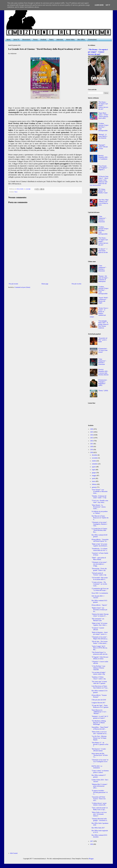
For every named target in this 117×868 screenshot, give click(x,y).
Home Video (70, 40)
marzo (94, 481)
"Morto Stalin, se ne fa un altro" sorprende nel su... (100, 733)
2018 (92, 452)
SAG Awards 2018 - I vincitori (98, 597)
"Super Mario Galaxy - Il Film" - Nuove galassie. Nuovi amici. (103, 116)
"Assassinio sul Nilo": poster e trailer (103, 340)
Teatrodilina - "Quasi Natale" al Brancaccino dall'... (100, 728)
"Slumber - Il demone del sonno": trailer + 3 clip (99, 497)
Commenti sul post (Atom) (22, 287)
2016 (92, 844)
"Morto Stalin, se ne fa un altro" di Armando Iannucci (99, 814)
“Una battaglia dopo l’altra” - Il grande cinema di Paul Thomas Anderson (103, 324)
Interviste (60, 40)
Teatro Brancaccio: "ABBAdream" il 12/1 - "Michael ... (99, 712)
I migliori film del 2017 (98, 703)
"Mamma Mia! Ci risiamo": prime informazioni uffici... (100, 786)
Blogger (91, 859)
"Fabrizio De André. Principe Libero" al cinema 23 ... (100, 615)
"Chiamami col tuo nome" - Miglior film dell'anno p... (100, 638)
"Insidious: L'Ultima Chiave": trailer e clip (99, 678)
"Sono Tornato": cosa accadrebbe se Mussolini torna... (100, 491)
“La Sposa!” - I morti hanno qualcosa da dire (103, 251)
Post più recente (13, 284)
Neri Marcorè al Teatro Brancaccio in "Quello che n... (100, 518)
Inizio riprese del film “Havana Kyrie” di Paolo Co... (100, 755)
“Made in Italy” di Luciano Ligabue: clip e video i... (100, 624)
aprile (94, 478)
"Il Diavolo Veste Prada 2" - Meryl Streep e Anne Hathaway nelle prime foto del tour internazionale (99, 181)
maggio (94, 476)
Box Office (81, 40)
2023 (92, 438)
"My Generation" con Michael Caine (98, 620)
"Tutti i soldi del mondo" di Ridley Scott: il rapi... (100, 809)
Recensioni (26, 40)
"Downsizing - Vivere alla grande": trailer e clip (99, 569)
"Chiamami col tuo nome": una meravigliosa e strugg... (99, 564)
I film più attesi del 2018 (99, 700)
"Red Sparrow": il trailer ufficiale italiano (99, 750)
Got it (108, 5)
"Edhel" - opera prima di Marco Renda (99, 559)
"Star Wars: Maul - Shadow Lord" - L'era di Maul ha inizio (103, 202)
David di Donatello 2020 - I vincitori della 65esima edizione (103, 372)
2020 (92, 447)
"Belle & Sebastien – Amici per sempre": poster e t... (100, 633)
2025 (92, 432)
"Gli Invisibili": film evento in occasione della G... (100, 579)
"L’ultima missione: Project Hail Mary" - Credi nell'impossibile (103, 127)
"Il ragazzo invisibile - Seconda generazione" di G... (100, 792)
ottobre (94, 461)
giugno (94, 473)
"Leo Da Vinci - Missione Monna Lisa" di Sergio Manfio (99, 738)
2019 (92, 450)
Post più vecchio (76, 284)
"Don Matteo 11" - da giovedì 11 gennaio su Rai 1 (100, 744)
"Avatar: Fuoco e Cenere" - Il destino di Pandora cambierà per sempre (99, 312)
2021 (92, 444)
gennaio (94, 487)
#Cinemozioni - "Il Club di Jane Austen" (103, 350)
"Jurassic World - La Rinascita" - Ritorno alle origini (103, 300)
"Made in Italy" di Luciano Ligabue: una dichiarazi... (100, 545)
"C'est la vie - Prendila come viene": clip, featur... (100, 501)
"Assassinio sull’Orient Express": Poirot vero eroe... (99, 799)
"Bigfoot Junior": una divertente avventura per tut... (99, 610)
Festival (43, 40)
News (9, 40)
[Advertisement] (45, 265)
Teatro (51, 40)
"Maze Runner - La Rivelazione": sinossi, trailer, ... (99, 507)
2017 (92, 841)
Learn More (99, 5)
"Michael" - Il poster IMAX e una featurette (103, 136)
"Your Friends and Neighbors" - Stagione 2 (103, 168)
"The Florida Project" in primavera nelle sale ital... (100, 653)
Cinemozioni (92, 40)
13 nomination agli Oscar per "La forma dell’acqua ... (100, 589)
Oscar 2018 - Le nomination (100, 593)
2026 (92, 429)
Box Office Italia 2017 (98, 828)
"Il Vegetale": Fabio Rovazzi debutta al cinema (100, 658)
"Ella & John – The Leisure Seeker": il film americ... (100, 642)
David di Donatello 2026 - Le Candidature (103, 157)
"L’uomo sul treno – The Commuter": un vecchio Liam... (99, 584)
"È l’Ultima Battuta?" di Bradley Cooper (103, 191)
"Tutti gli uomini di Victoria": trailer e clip (99, 574)
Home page (45, 284)
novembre (95, 458)
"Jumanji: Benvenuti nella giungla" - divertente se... (100, 820)
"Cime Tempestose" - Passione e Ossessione (103, 219)
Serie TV (16, 40)
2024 (92, 435)
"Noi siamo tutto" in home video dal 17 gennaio (99, 682)
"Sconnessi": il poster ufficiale (98, 629)
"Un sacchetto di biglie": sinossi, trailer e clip (99, 673)
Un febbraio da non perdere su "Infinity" (100, 512)
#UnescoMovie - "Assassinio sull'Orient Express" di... (100, 540)
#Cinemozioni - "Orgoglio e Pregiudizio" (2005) (103, 383)
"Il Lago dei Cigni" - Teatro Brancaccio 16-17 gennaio (100, 706)
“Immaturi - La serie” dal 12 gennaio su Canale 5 (100, 717)
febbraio (95, 484)
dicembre (95, 455)
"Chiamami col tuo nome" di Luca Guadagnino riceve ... (100, 762)
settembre (95, 464)
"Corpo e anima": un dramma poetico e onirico (100, 772)
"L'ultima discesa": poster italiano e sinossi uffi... (99, 804)
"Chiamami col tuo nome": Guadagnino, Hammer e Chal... (99, 524)
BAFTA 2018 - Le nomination (97, 767)
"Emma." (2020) (103, 391)
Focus (35, 40)
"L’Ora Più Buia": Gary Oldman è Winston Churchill (98, 668)
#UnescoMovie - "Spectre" (99, 605)
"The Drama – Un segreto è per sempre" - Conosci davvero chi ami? (98, 52)
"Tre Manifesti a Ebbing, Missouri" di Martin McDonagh (99, 723)
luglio (94, 470)
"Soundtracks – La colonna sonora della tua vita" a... (100, 549)
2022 (92, 441)
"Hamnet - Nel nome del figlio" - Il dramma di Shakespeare (103, 279)
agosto (94, 467)
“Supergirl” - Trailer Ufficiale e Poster (103, 147)
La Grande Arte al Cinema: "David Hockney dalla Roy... (100, 530)
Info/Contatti (14, 853)
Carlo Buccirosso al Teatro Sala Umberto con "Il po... (100, 687)
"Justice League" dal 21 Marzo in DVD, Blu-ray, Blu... (100, 648)
